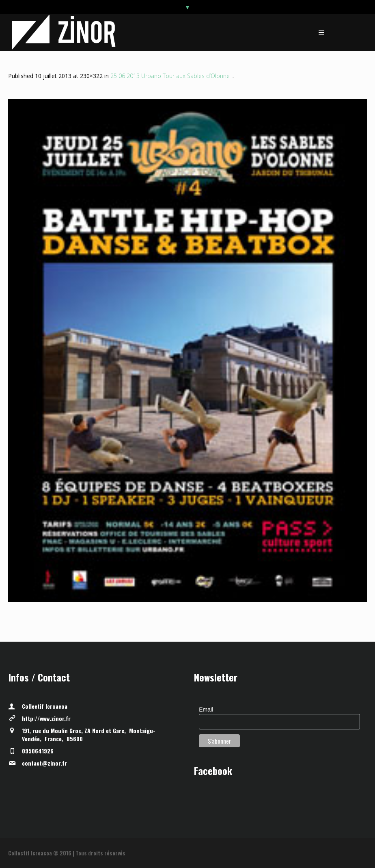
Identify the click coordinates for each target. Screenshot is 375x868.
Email (206, 710)
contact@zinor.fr (44, 763)
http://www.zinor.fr (46, 718)
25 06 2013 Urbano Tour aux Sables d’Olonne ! (171, 76)
